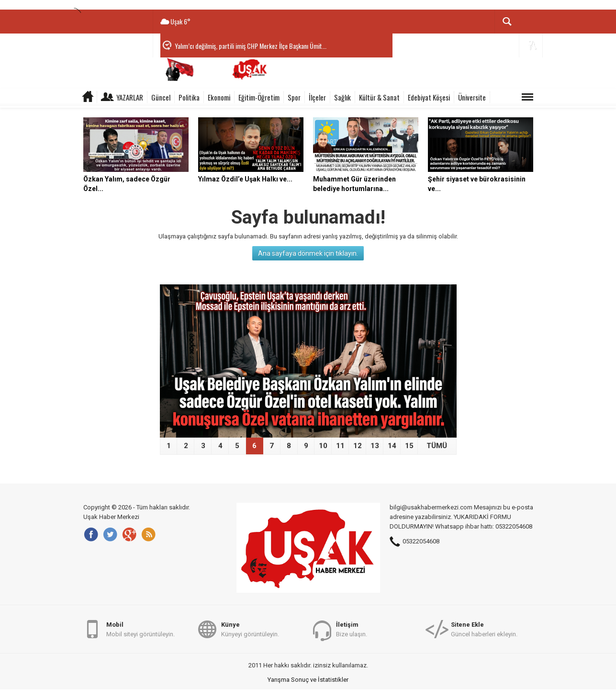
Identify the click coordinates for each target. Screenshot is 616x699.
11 (340, 446)
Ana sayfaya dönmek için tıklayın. (308, 253)
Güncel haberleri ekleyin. (484, 629)
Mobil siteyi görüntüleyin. (140, 629)
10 (323, 446)
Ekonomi (219, 97)
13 (375, 446)
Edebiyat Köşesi (429, 97)
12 (358, 446)
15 (409, 446)
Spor (294, 97)
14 (392, 446)
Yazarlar (130, 97)
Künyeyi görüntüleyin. (250, 629)
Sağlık (342, 97)
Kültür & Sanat (379, 97)
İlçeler (317, 97)
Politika (189, 97)
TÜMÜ (437, 446)
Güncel (161, 97)
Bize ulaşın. (352, 629)
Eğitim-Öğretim (259, 97)
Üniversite (472, 97)
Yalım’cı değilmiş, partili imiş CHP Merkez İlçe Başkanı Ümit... (251, 46)
